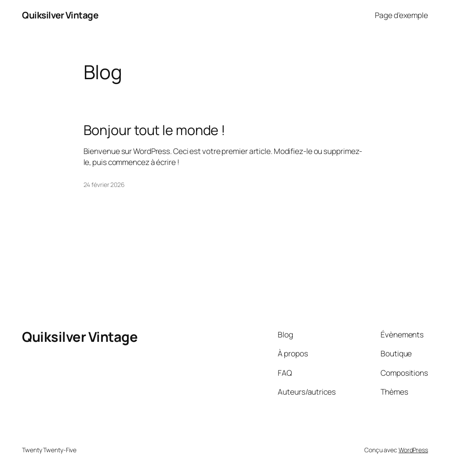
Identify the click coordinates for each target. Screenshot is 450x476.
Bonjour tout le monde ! (155, 130)
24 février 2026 (104, 185)
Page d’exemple (401, 15)
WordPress (413, 450)
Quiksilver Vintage (60, 15)
